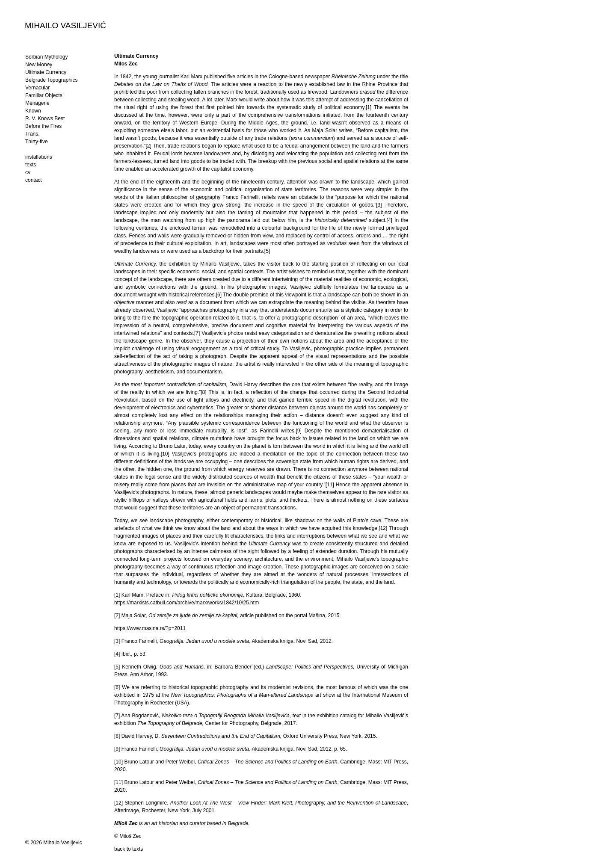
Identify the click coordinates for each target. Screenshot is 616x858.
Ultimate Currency (46, 72)
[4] (389, 220)
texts (31, 165)
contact (34, 180)
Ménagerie (37, 103)
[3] (379, 205)
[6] (219, 295)
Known (33, 111)
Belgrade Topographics (52, 80)
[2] (148, 146)
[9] (298, 431)
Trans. (33, 134)
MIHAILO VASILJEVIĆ (65, 25)
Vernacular (37, 88)
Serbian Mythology (46, 57)
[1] (369, 107)
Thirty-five (37, 142)
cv (28, 172)
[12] (383, 528)
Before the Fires (43, 126)
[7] (197, 333)
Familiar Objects (44, 95)
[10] (165, 454)
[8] (203, 392)
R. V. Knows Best (45, 118)
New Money (39, 65)
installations (39, 157)
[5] (267, 251)
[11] (330, 485)
